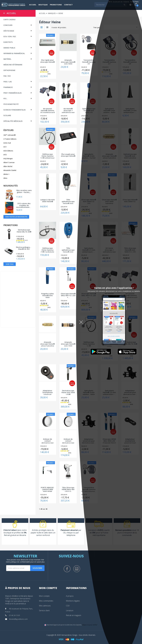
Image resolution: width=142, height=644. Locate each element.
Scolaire (7, 115)
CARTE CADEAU (9, 20)
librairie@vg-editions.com (18, 619)
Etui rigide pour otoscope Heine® (47, 61)
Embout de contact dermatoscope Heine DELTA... (48, 441)
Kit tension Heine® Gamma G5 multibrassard (48, 110)
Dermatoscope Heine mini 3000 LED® (68, 392)
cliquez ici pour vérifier (90, 625)
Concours (8, 25)
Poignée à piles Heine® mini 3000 (48, 295)
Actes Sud (7, 143)
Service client (44, 610)
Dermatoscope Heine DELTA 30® (24, 231)
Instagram (77, 569)
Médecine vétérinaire (13, 65)
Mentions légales (73, 601)
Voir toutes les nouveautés (16, 217)
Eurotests (8, 42)
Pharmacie (8, 87)
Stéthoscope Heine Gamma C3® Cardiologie (47, 250)
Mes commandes (46, 601)
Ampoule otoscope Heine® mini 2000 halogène (68, 344)
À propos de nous (18, 588)
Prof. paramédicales (13, 93)
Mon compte (44, 596)
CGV (68, 606)
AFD (5, 155)
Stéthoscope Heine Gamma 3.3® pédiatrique (47, 156)
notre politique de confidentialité (18, 562)
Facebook (67, 569)
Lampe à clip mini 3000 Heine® (47, 201)
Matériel (7, 59)
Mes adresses (45, 606)
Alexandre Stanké (10, 170)
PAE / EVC (7, 76)
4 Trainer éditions (10, 139)
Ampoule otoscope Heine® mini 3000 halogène (68, 62)
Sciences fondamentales (15, 110)
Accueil (11, 13)
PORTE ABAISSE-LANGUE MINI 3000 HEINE (48, 489)
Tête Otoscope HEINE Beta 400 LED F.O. (68, 489)
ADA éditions (8, 151)
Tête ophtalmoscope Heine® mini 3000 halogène (68, 250)
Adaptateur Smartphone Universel (48, 392)
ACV (5, 147)
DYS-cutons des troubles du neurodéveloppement (24, 205)
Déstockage (9, 31)
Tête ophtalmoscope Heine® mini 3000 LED (68, 201)
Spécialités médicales (13, 121)
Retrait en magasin (74, 615)
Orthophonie (9, 70)
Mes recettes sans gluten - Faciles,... (24, 191)
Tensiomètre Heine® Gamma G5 (89, 62)
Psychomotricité (11, 104)
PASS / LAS (8, 82)
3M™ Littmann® (10, 135)
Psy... (5, 99)
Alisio (5, 178)
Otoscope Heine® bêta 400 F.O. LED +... (68, 295)
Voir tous (10, 264)
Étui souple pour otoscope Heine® (68, 155)
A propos (70, 596)
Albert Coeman (9, 162)
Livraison (70, 610)
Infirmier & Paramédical (14, 53)
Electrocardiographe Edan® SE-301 (24, 248)
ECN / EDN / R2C (10, 36)
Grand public (9, 48)
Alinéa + (6, 174)
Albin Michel (8, 166)
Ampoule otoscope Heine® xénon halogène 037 (47, 344)
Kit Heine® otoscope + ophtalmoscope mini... (68, 110)
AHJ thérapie (8, 159)
